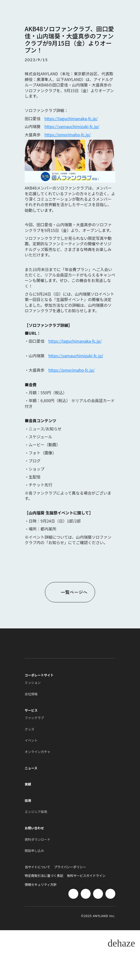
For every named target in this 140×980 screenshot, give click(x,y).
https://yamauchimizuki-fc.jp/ (72, 126)
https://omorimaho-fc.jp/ (68, 135)
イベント (31, 740)
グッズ (30, 729)
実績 (28, 784)
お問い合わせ (34, 828)
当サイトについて (38, 867)
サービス (31, 710)
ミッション (33, 683)
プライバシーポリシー (70, 867)
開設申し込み (34, 851)
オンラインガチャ (38, 752)
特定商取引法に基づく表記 (44, 876)
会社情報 (31, 694)
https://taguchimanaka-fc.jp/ (71, 118)
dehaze (121, 943)
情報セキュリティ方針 (41, 885)
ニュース (31, 768)
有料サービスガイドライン (86, 876)
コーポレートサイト (39, 675)
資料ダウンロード (38, 840)
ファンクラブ (34, 718)
